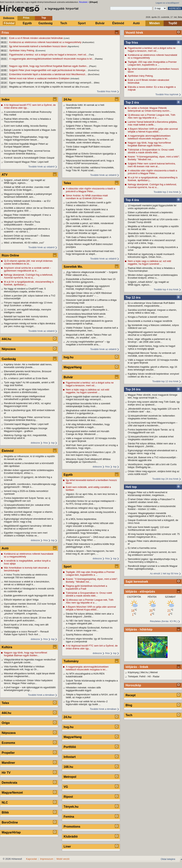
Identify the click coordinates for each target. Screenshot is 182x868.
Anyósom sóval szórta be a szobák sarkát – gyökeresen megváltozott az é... (27, 269)
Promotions (72, 827)
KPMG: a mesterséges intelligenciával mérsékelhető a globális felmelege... (24, 398)
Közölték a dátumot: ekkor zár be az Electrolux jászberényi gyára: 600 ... (29, 209)
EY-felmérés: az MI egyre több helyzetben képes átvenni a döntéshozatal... (27, 391)
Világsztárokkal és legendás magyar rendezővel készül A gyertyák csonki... (30, 661)
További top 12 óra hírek (165, 381)
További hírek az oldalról (41, 167)
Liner (67, 846)
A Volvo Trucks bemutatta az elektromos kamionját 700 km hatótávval (26, 576)
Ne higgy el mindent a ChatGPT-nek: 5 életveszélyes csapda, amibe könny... (25, 290)
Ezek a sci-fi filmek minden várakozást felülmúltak (36, 38)
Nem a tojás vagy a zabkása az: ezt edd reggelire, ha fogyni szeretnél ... (149, 262)
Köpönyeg (133, 672)
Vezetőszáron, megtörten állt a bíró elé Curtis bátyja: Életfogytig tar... (152, 466)
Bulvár (100, 23)
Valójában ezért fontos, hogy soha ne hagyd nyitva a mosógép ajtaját (152, 347)
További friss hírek (107, 91)
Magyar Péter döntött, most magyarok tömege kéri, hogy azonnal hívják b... (153, 396)
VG (66, 787)
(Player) (93, 66)
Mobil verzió (63, 859)
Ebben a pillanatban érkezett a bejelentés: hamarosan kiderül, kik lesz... (150, 214)
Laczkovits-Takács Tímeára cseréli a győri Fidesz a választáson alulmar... (88, 204)
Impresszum (47, 859)
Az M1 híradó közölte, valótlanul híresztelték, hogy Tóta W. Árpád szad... (90, 169)
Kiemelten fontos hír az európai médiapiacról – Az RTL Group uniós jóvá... (91, 502)
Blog (129, 705)
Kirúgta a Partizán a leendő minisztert (148, 317)
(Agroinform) (73, 46)
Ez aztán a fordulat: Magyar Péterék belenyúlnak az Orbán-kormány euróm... (150, 109)
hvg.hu (68, 357)
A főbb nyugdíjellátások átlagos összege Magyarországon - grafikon (26, 430)
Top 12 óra (133, 298)
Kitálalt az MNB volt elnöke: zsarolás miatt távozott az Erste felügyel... (27, 188)
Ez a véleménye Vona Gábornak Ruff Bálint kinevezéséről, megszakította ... (151, 304)
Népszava (9, 349)
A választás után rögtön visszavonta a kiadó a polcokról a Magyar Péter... (152, 172)
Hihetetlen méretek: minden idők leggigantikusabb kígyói (83, 689)
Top (44, 18)
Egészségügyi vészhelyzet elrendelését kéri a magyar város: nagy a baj (152, 452)
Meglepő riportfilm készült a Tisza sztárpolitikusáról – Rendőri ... (22, 223)
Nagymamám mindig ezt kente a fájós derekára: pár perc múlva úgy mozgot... (30, 325)
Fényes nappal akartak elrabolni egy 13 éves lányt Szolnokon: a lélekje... (28, 304)
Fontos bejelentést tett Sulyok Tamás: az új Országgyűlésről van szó (151, 431)
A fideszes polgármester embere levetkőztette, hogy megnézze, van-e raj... (91, 113)
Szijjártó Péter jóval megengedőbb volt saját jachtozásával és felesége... (49, 70)
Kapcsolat (31, 859)
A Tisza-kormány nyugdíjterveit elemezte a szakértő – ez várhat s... (27, 230)
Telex (5, 703)
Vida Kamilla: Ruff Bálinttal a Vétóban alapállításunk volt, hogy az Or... (24, 668)
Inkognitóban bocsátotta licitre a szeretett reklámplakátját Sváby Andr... (88, 405)
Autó (136, 23)
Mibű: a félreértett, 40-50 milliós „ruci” (24, 243)
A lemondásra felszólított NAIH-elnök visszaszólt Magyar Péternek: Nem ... (86, 315)
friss (46, 443)
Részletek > (84, 2)
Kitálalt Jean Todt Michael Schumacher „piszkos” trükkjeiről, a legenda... (25, 612)
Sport (82, 23)
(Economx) (40, 51)
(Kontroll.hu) (94, 70)
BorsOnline (10, 822)
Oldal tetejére (168, 859)
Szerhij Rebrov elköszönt (79, 635)
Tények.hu (71, 807)
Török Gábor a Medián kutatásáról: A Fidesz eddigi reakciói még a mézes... (90, 120)
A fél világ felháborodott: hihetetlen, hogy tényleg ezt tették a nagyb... (88, 426)
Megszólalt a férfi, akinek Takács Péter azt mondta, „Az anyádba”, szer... (89, 336)
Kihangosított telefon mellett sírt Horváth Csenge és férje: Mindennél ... (88, 433)
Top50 (173, 23)
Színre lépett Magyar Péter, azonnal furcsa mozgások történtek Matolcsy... (27, 152)
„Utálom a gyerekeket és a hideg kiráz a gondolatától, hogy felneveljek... (87, 532)
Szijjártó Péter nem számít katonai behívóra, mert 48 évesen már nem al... (152, 165)
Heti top (131, 487)
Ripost (68, 797)
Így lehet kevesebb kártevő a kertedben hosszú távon (38, 46)
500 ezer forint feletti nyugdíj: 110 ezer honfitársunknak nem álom (149, 529)
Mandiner (8, 763)
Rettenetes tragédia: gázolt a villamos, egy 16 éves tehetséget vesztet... (152, 368)
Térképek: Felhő (137, 676)
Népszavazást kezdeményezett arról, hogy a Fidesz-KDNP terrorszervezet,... (90, 162)
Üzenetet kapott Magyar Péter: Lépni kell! (26, 162)
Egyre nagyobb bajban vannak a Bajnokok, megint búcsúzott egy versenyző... (52, 83)
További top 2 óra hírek (166, 192)
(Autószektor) (88, 42)
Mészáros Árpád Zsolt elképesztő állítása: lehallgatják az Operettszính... (88, 460)
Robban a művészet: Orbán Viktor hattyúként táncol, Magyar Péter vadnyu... (28, 682)
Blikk (5, 812)
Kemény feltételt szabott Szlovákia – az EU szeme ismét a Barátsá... (27, 202)
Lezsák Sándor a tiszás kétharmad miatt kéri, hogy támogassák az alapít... (90, 253)
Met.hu (144, 672)
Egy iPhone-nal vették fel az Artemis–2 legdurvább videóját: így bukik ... (87, 703)
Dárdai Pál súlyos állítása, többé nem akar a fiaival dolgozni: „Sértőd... (152, 445)
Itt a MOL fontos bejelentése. (81, 519)
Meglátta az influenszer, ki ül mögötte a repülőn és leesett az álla (44, 87)
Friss (26, 18)
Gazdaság (45, 23)
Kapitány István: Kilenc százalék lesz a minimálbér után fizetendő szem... (87, 211)
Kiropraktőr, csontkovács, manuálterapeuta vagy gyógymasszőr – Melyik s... (30, 485)
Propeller (8, 753)
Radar (156, 676)
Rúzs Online (10, 255)
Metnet (154, 672)
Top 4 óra (132, 200)
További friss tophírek (167, 94)
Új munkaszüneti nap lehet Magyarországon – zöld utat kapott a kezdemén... (153, 424)
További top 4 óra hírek (166, 289)
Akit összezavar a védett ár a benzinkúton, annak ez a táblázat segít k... (27, 583)
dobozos (35, 443)
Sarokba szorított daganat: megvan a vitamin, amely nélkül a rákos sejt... (152, 311)
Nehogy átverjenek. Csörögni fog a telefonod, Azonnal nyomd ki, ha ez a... (152, 186)
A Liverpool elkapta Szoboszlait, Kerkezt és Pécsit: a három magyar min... (89, 629)
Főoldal (9, 23)
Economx (8, 743)
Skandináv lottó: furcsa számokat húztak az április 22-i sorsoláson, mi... (151, 235)
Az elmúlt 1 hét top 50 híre (164, 573)
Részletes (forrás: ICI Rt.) (164, 621)
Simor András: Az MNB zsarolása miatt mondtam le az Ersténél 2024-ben (87, 197)
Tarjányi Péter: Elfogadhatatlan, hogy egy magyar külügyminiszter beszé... (26, 138)
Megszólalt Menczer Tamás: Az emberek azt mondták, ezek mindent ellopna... (152, 354)
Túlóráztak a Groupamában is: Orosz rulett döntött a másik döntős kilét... (151, 151)
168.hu (68, 767)
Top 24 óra (133, 389)
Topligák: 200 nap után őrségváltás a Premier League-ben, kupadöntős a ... (152, 63)
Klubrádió (71, 837)
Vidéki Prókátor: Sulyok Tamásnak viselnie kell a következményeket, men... (92, 329)
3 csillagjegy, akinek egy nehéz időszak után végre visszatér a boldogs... (90, 525)
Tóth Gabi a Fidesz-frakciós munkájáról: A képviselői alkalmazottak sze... (88, 239)
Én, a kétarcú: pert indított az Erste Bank (26, 378)
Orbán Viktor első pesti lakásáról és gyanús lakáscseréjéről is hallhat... (89, 322)
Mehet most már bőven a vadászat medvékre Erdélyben (40, 78)
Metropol (70, 777)
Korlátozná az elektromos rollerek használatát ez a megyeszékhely (46, 42)
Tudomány (71, 661)
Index (6, 99)
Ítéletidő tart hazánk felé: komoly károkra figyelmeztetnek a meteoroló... (26, 318)
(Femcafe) (84, 87)
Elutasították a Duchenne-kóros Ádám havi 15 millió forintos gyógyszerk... (91, 281)
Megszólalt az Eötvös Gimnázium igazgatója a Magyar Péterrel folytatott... (91, 155)
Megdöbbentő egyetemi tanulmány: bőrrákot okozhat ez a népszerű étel (152, 333)
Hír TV (6, 773)
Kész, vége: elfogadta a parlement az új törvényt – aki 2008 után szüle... (149, 340)
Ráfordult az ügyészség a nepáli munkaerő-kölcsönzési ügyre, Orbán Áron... (151, 256)
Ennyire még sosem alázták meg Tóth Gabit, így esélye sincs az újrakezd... (154, 403)
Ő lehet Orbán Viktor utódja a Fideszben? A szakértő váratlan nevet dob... (151, 501)
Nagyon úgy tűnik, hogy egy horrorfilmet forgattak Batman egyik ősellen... (49, 66)
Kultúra (7, 647)
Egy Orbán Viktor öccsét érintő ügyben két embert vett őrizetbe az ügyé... (89, 232)
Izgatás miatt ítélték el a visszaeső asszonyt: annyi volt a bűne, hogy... (152, 242)
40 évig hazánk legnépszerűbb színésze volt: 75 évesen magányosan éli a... (154, 535)
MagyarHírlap (11, 832)
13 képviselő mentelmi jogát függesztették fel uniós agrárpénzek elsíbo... (152, 207)
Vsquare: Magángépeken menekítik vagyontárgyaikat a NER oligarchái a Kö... (150, 515)
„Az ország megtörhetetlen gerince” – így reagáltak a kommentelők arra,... (88, 343)
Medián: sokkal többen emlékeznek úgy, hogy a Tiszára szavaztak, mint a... (91, 134)
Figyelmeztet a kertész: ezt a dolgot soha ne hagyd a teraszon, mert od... (49, 55)
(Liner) (67, 38)
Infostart (70, 757)
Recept (130, 695)
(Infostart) (75, 79)
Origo (6, 723)
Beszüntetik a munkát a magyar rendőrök (150, 321)
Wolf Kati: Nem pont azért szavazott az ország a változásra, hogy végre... (92, 447)
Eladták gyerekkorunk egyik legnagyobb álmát (29, 595)
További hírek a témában (41, 695)
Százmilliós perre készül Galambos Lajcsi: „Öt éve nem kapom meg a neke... (91, 454)
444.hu (6, 339)
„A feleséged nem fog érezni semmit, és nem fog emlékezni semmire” (152, 553)
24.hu (68, 99)
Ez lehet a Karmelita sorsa (142, 548)
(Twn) (91, 55)
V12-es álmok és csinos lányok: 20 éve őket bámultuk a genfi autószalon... (28, 619)
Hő (149, 676)
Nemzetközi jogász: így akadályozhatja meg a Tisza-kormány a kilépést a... (153, 560)
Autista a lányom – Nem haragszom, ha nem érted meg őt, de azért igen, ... (90, 552)
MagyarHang (73, 367)
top (53, 443)
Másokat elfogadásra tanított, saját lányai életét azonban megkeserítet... (29, 675)
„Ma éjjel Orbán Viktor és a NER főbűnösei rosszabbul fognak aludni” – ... (89, 294)
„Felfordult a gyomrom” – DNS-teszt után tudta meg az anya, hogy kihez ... (91, 538)
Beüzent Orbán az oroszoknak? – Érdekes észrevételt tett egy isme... (27, 237)
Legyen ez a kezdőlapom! (167, 3)
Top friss (132, 43)
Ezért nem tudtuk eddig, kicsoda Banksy (26, 126)
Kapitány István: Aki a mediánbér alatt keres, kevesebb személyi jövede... (28, 366)
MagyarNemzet (12, 793)
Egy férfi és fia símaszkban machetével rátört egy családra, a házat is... (90, 218)
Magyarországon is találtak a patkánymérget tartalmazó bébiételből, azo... (28, 195)
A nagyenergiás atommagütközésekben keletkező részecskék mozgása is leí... (52, 59)
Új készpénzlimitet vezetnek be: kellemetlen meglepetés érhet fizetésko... (151, 417)
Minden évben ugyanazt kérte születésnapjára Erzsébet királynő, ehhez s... (153, 276)
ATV (5, 175)
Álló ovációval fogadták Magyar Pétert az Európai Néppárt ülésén (26, 145)
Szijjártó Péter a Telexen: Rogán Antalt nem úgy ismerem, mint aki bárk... (92, 127)
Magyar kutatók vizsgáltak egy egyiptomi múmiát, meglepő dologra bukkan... (88, 287)
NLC (5, 803)
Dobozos (9, 18)
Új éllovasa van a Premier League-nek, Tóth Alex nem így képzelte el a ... (152, 116)
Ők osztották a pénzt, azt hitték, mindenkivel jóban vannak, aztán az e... (90, 225)
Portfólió (70, 747)
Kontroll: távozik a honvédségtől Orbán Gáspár (29, 158)
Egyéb (27, 23)
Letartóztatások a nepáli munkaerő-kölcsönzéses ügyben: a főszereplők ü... (88, 308)
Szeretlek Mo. (73, 267)
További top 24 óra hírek (165, 479)
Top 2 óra (132, 102)
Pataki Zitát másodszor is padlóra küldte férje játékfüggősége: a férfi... (90, 545)
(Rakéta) (99, 59)
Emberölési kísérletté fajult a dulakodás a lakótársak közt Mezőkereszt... (49, 74)
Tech (64, 23)
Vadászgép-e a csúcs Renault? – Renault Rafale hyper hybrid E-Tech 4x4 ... (26, 633)
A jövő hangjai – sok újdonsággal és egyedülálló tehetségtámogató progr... (30, 689)
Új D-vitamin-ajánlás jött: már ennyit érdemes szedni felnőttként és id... (28, 262)
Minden (155, 23)
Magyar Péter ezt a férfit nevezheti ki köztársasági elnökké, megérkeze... (148, 494)
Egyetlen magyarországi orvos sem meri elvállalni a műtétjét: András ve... (26, 534)
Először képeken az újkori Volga (21, 600)
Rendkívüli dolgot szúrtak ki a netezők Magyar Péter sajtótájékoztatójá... (153, 567)
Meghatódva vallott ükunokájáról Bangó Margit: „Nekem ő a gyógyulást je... (91, 412)
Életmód (118, 23)
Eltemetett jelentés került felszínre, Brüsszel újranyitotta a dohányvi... (28, 373)
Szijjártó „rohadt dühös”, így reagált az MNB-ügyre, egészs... (148, 283)
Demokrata (9, 783)
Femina (69, 817)
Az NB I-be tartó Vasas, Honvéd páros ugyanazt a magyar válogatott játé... (92, 622)
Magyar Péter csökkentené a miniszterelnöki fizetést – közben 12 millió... (152, 508)
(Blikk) (97, 83)
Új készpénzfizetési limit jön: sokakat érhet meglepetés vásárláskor (151, 438)
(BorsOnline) (94, 74)
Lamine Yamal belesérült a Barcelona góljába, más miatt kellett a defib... (153, 123)
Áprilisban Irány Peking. (22, 50)
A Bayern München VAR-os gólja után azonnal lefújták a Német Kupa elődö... (153, 130)
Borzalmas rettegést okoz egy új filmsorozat (89, 508)
